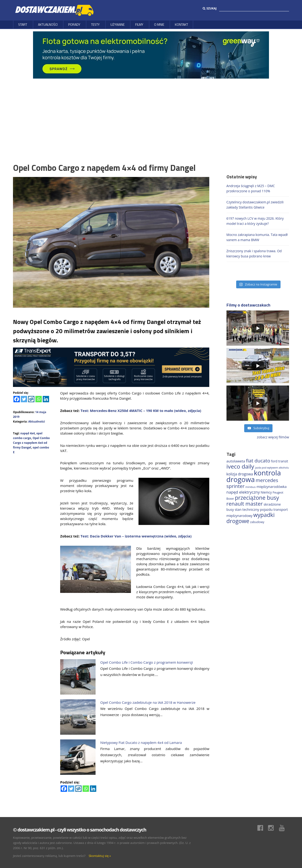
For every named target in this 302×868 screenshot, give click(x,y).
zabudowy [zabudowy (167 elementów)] (257, 522)
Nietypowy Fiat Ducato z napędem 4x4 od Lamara (141, 742)
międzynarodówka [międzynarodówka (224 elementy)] (272, 486)
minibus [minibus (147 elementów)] (250, 487)
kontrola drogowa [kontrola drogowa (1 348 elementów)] (254, 476)
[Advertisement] (151, 114)
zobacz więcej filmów (273, 437)
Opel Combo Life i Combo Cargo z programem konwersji (147, 662)
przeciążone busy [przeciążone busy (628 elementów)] (257, 498)
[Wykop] (31, 399)
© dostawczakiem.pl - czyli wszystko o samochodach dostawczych (80, 830)
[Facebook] (17, 399)
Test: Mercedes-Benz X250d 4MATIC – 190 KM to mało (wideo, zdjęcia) (141, 411)
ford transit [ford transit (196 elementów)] (280, 461)
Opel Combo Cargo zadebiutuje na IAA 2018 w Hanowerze (148, 702)
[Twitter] (24, 399)
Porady (74, 24)
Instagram (273, 828)
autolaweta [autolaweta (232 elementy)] (236, 461)
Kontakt (181, 24)
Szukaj (210, 8)
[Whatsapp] (39, 399)
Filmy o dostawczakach (248, 305)
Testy (95, 24)
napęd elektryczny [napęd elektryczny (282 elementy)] (243, 492)
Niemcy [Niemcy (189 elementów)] (266, 492)
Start (23, 24)
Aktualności (48, 24)
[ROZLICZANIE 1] (111, 367)
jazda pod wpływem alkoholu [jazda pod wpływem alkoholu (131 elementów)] (272, 468)
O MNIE (159, 24)
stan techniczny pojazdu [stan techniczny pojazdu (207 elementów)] (254, 509)
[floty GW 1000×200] (151, 55)
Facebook (263, 828)
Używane (117, 24)
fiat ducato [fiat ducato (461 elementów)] (258, 461)
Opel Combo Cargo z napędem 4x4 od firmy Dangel (31, 443)
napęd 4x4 (27, 433)
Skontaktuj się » (100, 856)
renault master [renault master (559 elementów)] (245, 504)
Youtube (284, 828)
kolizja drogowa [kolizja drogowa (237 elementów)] (240, 474)
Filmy (139, 24)
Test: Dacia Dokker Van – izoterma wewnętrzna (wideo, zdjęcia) (136, 536)
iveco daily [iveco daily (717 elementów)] (240, 466)
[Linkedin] (46, 399)
